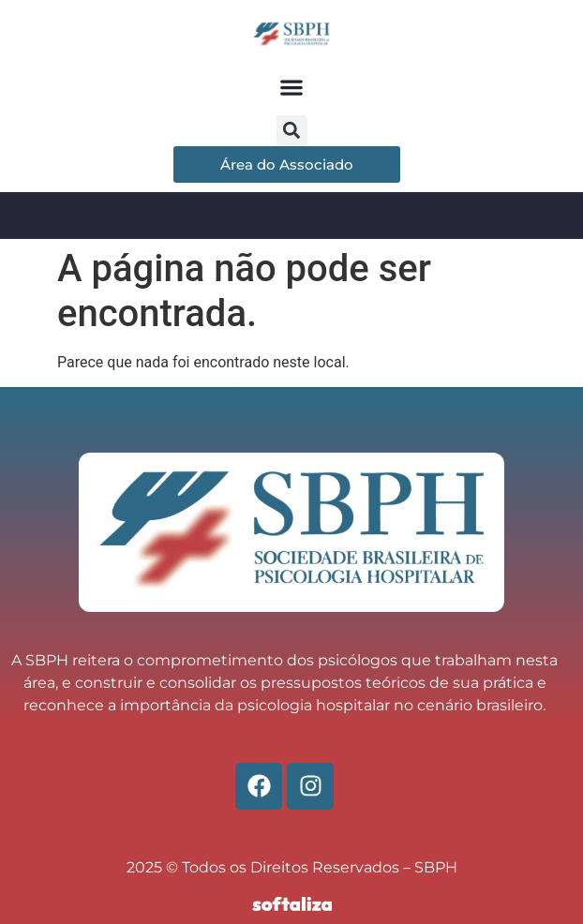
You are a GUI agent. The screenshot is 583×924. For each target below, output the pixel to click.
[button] (292, 88)
